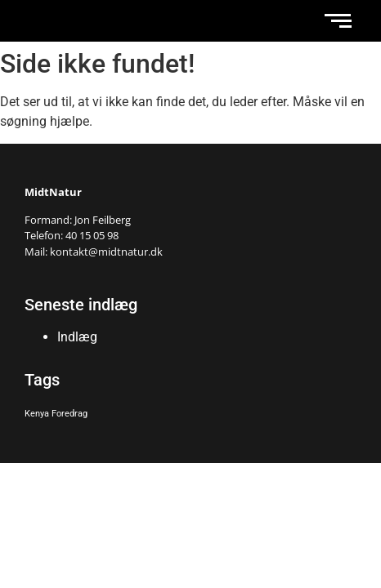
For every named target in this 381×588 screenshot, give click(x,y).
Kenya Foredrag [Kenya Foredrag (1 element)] (56, 414)
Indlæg (77, 337)
